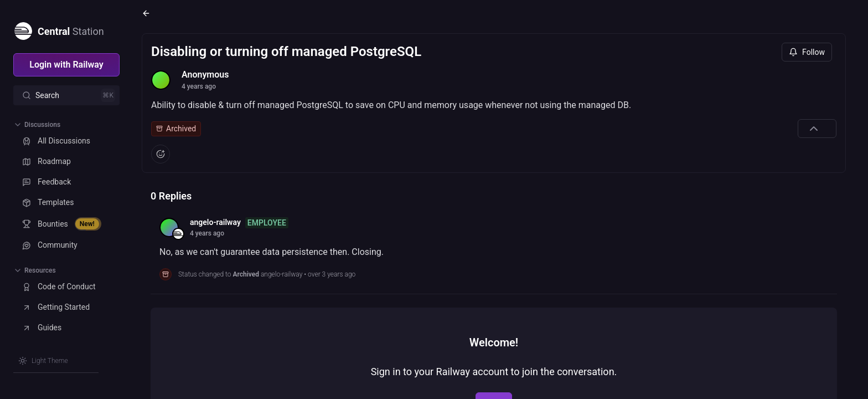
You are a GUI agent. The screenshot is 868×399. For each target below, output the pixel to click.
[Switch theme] (43, 361)
